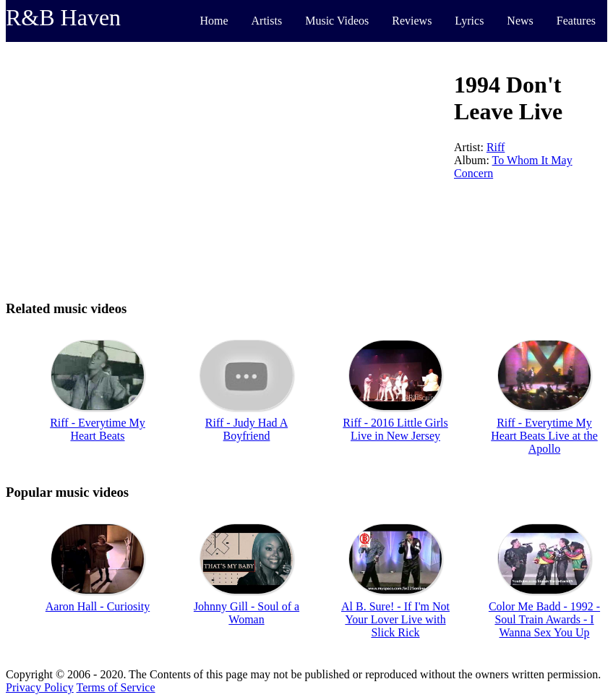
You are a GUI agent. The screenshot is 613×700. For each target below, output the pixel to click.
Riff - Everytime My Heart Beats (98, 429)
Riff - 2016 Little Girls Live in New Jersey (395, 429)
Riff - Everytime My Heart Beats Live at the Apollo (544, 436)
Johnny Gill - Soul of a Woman (247, 613)
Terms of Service (115, 687)
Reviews (412, 21)
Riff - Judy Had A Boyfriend (247, 429)
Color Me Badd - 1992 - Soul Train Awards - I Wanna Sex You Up (544, 619)
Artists (267, 21)
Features (576, 21)
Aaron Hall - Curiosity (98, 606)
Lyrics (469, 21)
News (520, 21)
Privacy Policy (40, 687)
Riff (496, 147)
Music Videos (337, 21)
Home (214, 21)
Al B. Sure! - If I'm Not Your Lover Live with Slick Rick (395, 619)
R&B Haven (63, 17)
